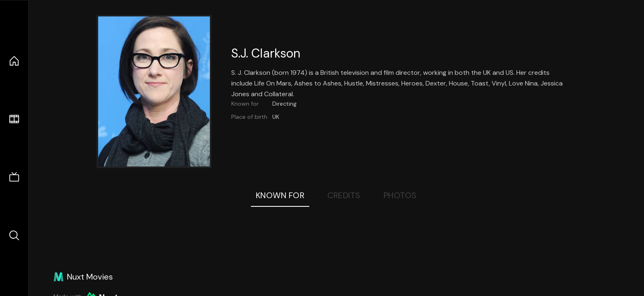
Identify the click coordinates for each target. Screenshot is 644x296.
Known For (280, 195)
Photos (400, 195)
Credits (344, 195)
